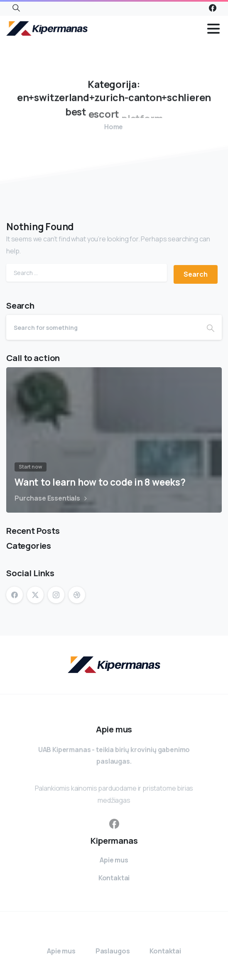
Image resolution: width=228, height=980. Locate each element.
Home (111, 127)
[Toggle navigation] (213, 29)
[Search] (103, 327)
